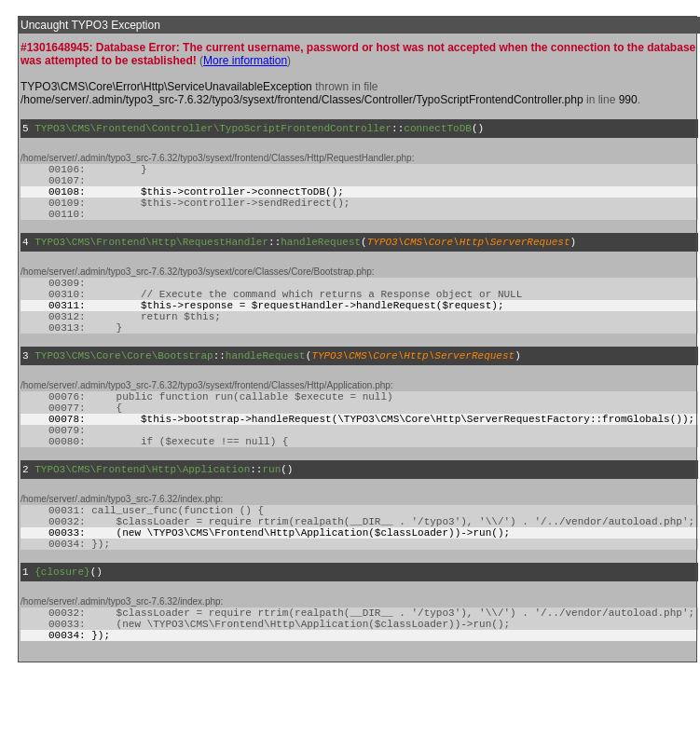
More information (245, 61)
